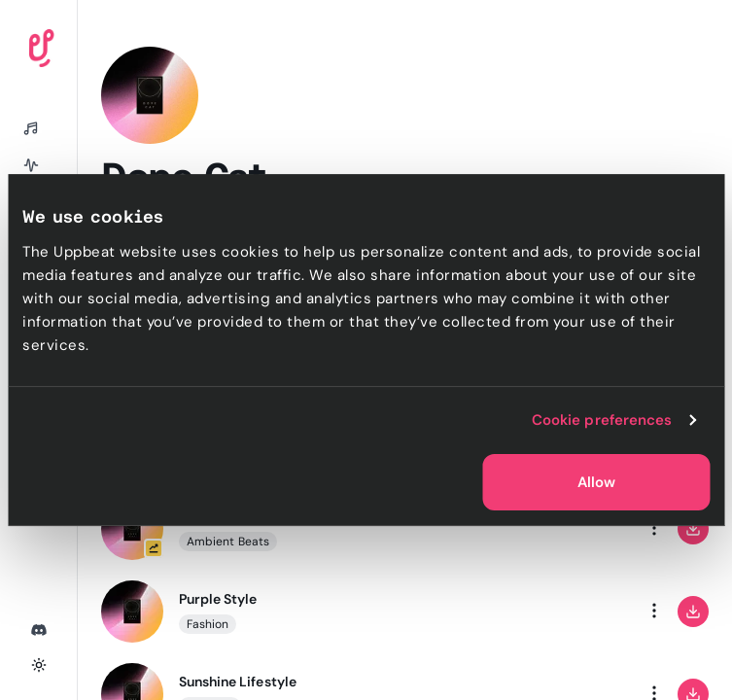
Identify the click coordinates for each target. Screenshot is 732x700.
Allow (596, 482)
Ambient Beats (228, 542)
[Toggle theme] (39, 665)
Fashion (208, 624)
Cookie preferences (602, 420)
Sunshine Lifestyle (238, 682)
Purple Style (218, 599)
